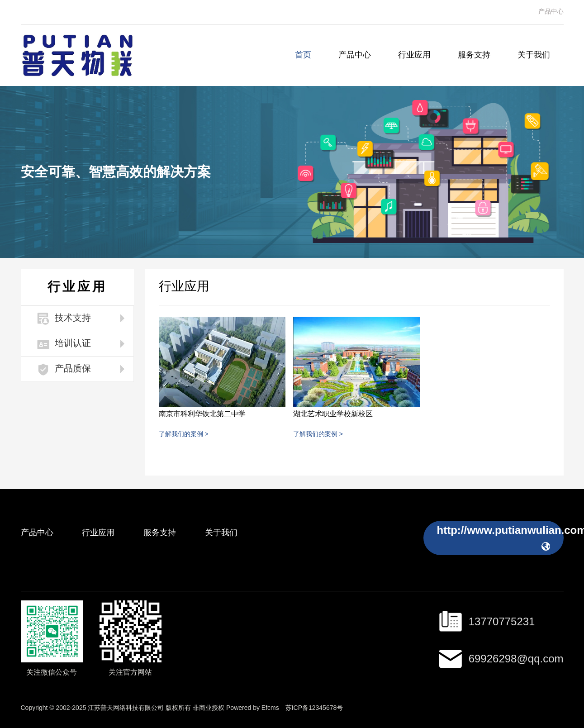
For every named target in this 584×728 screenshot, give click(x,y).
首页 (303, 55)
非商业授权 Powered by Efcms (236, 708)
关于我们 (534, 55)
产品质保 (64, 369)
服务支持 (474, 55)
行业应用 (414, 55)
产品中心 (551, 12)
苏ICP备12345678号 (314, 708)
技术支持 (64, 319)
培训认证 (64, 344)
